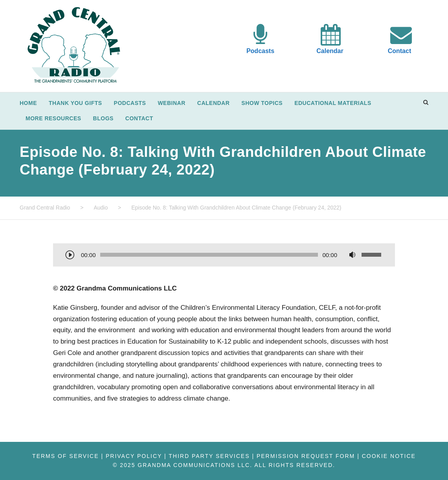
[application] (224, 256)
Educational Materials (333, 103)
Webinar (171, 103)
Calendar (330, 51)
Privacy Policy (134, 456)
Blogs (103, 118)
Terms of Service (65, 456)
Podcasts (260, 51)
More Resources (53, 118)
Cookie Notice (389, 456)
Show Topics (262, 103)
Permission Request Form (306, 456)
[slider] (209, 255)
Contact (400, 51)
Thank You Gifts (75, 103)
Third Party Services (209, 456)
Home (28, 103)
